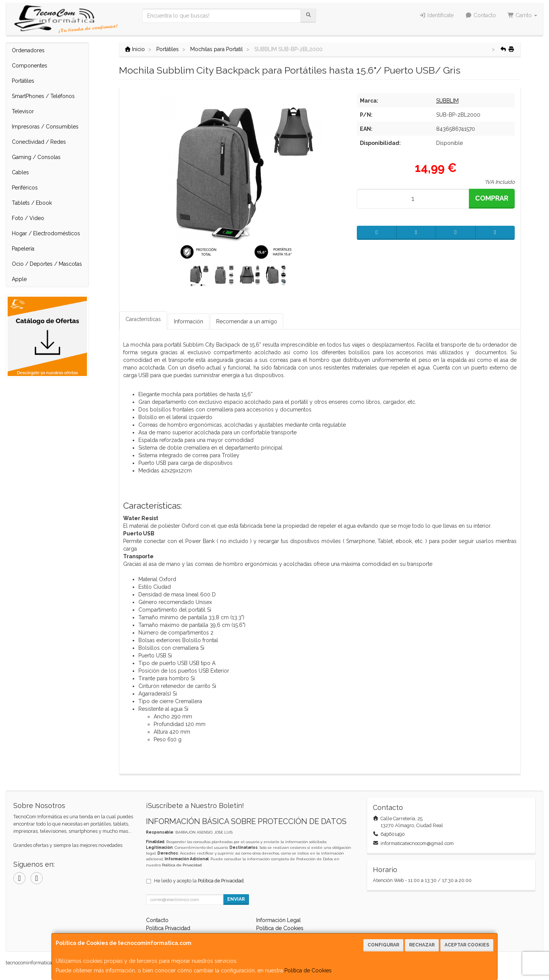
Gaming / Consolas (36, 157)
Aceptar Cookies (467, 945)
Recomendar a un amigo (247, 321)
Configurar (383, 945)
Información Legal (279, 920)
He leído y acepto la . (199, 881)
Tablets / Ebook (32, 203)
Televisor (23, 111)
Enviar (236, 899)
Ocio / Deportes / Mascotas (47, 264)
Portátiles (23, 81)
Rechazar (422, 945)
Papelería (23, 249)
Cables (20, 172)
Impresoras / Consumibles (45, 127)
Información (189, 321)
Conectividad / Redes (39, 142)
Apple (19, 279)
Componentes (30, 66)
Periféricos (25, 188)
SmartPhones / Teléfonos (43, 96)
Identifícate (437, 15)
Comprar (492, 198)
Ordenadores (28, 50)
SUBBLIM (447, 101)
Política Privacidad (168, 928)
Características (143, 319)
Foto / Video (28, 218)
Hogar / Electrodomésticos (46, 233)
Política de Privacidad (182, 865)
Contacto (481, 15)
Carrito (523, 15)
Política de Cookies (308, 970)
